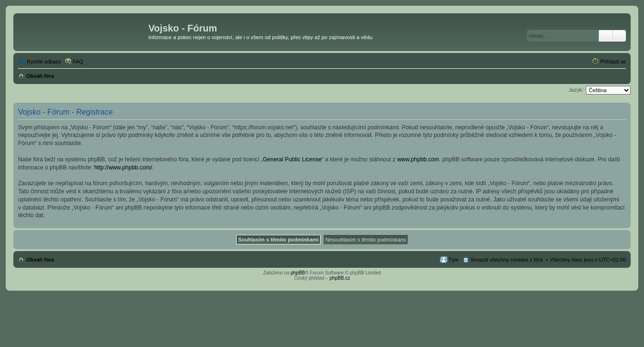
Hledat (606, 36)
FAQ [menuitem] (78, 62)
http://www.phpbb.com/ (123, 168)
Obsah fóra (40, 260)
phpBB (298, 273)
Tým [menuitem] (453, 260)
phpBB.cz (340, 278)
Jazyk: (576, 90)
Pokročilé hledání (619, 36)
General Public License (292, 159)
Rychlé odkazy (44, 62)
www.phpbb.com (418, 159)
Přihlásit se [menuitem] (613, 62)
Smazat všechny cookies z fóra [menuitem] (507, 260)
